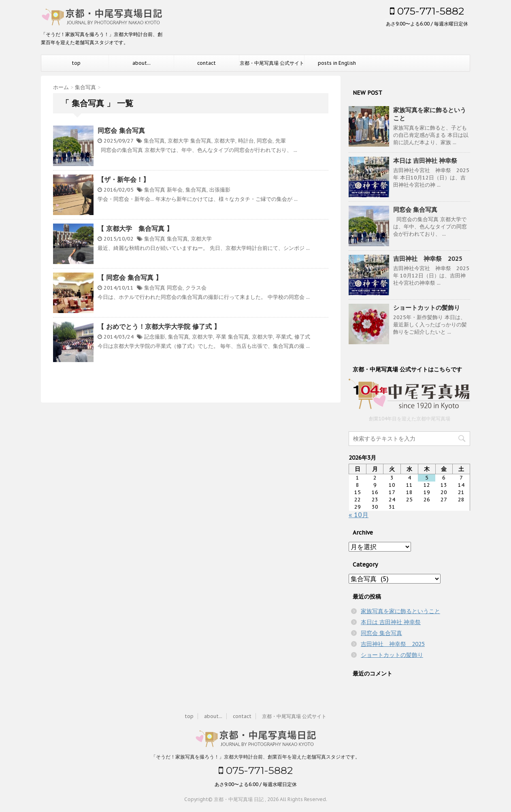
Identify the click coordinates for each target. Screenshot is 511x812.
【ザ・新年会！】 (123, 179)
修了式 (302, 337)
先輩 (281, 141)
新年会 (175, 190)
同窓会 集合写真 (121, 130)
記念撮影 (155, 337)
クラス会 (196, 288)
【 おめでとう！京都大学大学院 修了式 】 (159, 326)
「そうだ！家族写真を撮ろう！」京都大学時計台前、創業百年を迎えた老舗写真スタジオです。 (255, 756)
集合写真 (154, 141)
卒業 (221, 337)
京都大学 (178, 141)
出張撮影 (220, 190)
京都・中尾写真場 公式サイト (272, 63)
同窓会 (265, 141)
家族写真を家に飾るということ (400, 611)
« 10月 (359, 515)
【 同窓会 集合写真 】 (130, 277)
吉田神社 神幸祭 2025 (428, 259)
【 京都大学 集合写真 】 (135, 228)
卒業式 (284, 337)
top (76, 63)
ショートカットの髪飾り (427, 308)
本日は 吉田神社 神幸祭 (425, 161)
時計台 (246, 141)
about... (142, 63)
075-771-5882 (427, 11)
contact (207, 63)
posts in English (337, 63)
